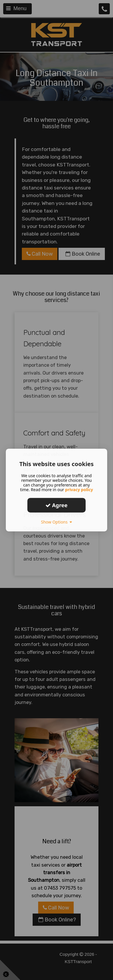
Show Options (57, 522)
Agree (57, 505)
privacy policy (79, 490)
